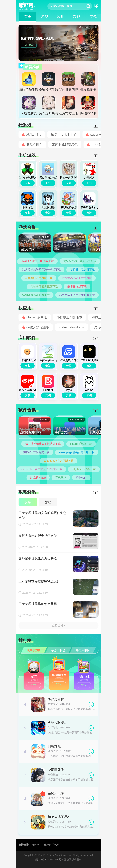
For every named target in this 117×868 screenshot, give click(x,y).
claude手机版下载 (81, 444)
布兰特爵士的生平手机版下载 (77, 295)
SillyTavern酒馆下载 (84, 469)
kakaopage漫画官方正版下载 (77, 452)
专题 (93, 17)
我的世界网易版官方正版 (68, 83)
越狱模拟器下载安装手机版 (80, 261)
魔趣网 (36, 845)
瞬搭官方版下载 (77, 286)
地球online (34, 135)
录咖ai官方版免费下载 (36, 452)
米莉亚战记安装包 (65, 145)
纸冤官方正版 (68, 105)
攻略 (77, 17)
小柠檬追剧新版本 (69, 317)
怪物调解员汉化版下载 (36, 295)
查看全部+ (58, 625)
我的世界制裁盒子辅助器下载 (43, 444)
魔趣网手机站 (52, 845)
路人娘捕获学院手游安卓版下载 (41, 270)
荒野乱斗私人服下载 (82, 270)
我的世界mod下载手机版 (77, 278)
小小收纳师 (99, 145)
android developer (72, 327)
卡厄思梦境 (29, 105)
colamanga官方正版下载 (58, 461)
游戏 (45, 17)
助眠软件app (38, 478)
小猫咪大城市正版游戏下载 (37, 261)
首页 (28, 17)
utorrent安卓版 (37, 317)
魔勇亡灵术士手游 (64, 135)
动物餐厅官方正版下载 (44, 286)
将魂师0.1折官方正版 (88, 106)
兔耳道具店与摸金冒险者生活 (49, 106)
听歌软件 (81, 478)
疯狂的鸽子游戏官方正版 (29, 83)
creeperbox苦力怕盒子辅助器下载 (42, 469)
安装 (28, 183)
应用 (61, 17)
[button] (90, 58)
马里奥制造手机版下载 (39, 278)
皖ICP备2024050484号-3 (49, 859)
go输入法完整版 (38, 327)
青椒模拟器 (88, 82)
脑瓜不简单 (34, 145)
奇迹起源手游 (49, 82)
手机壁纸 (61, 478)
